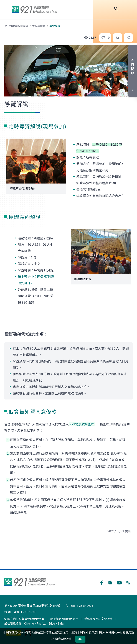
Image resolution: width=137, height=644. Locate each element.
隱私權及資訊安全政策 (98, 619)
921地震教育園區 (34, 10)
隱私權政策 (64, 639)
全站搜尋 (116, 9)
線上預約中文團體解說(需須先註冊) (36, 280)
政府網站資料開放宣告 (64, 619)
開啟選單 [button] (128, 9)
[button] (103, 38)
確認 (80, 639)
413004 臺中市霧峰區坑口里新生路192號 (32, 606)
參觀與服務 (39, 26)
